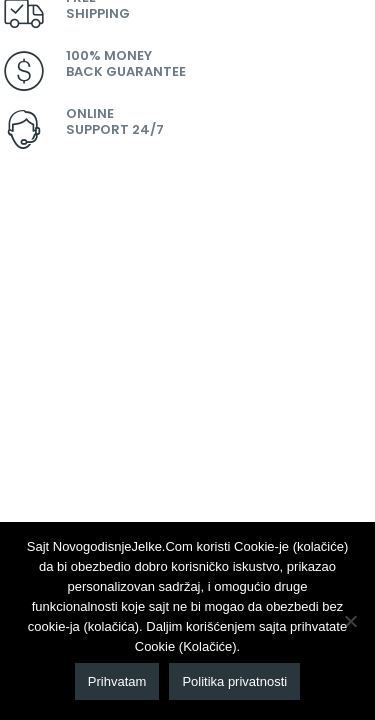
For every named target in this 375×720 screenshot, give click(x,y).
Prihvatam (117, 681)
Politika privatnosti (234, 681)
